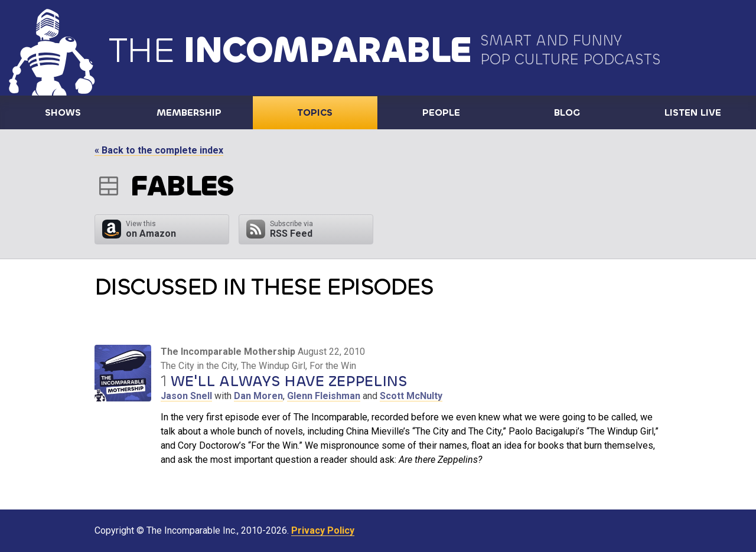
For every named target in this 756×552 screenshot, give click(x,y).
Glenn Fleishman (324, 396)
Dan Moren (258, 396)
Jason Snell (186, 396)
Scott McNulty (411, 396)
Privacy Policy (323, 530)
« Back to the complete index (159, 150)
